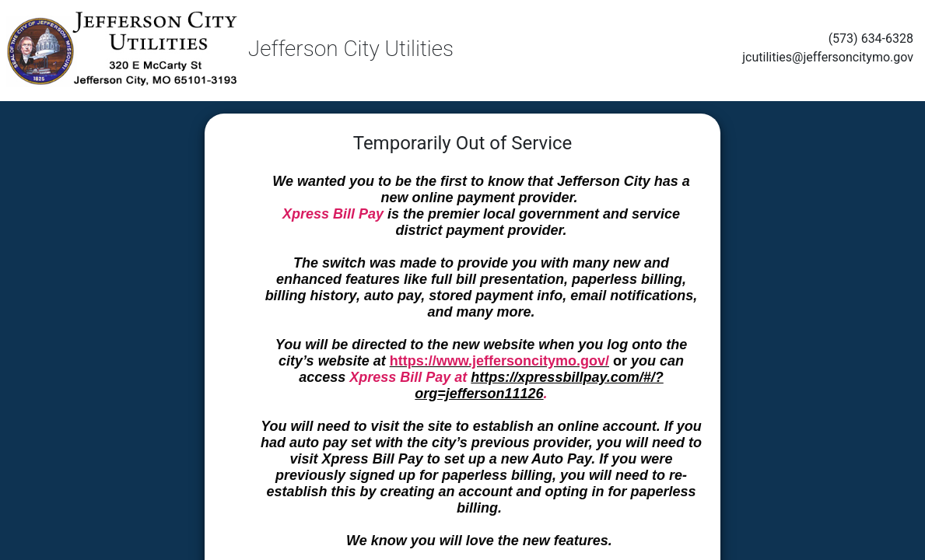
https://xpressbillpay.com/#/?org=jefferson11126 (539, 385)
